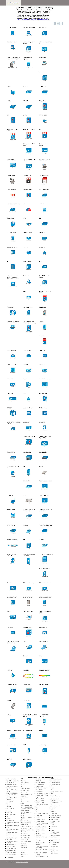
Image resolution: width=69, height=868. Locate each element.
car (51, 829)
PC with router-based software (12, 842)
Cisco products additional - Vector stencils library (39, 777)
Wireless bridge (40, 821)
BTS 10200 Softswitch (42, 853)
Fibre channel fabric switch (56, 840)
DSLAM (23, 849)
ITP (22, 779)
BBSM (23, 785)
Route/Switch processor (13, 825)
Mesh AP (38, 841)
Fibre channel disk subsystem (55, 836)
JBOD (52, 848)
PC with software (11, 845)
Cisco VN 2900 (40, 799)
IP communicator (55, 806)
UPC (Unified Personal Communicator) (56, 802)
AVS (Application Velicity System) (13, 830)
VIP (8, 816)
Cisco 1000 (24, 798)
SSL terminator (40, 785)
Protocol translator (11, 779)
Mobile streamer (55, 854)
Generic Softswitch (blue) (55, 785)
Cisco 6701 (24, 854)
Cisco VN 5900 (40, 801)
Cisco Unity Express (26, 821)
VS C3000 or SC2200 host (41, 850)
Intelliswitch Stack (55, 797)
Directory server (25, 810)
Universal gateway (55, 781)
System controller (26, 802)
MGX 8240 (24, 843)
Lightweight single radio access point (42, 824)
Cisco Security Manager (27, 827)
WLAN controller (40, 830)
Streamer (53, 808)
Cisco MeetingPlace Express (12, 798)
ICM (37, 808)
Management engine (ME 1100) (12, 839)
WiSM (38, 839)
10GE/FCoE (54, 827)
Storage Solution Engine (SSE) (13, 790)
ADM (23, 816)
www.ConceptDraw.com (14, 3)
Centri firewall (25, 825)
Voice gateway (25, 783)
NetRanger (24, 792)
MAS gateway (54, 850)
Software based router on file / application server (12, 795)
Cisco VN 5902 (40, 803)
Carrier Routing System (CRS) (57, 792)
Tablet (38, 817)
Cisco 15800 (39, 792)
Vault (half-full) (54, 819)
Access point (39, 812)
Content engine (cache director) (12, 833)
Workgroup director (12, 785)
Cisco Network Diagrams (22, 862)
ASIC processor (11, 846)
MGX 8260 (24, 847)
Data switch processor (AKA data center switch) (28, 829)
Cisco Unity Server (26, 823)
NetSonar (24, 796)
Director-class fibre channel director (55, 833)
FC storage (53, 795)
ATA (22, 786)
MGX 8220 (24, 845)
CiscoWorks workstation (13, 781)
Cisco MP (24, 832)
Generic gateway (55, 842)
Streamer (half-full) (55, 817)
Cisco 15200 (39, 790)
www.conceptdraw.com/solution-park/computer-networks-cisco (33, 19)
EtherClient (39, 816)
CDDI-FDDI (10, 813)
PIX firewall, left (25, 838)
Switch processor (11, 850)
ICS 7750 (38, 781)
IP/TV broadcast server (57, 779)
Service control (54, 799)
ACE (22, 804)
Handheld (53, 844)
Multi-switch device (11, 854)
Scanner (53, 825)
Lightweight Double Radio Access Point (41, 827)
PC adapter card (11, 815)
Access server (10, 783)
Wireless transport (41, 819)
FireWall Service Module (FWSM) (27, 818)
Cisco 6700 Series (26, 841)
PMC (52, 804)
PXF (8, 827)
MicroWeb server (26, 790)
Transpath (9, 803)
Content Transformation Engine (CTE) (42, 796)
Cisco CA (24, 781)
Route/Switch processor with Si (13, 823)
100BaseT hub (10, 809)
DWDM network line (56, 816)
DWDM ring (54, 814)
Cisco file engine (11, 836)
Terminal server (11, 820)
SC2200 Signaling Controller (41, 844)
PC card (38, 810)
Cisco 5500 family (11, 852)
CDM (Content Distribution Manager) (41, 787)
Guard (52, 788)
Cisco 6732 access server (26, 852)
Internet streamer (55, 846)
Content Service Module (42, 794)
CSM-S (9, 818)
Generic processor (11, 848)
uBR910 (9, 811)
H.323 (23, 856)
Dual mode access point (42, 814)
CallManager (25, 840)
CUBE (52, 830)
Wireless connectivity (41, 837)
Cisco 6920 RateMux (27, 794)
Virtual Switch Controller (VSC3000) (42, 847)
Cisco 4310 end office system (27, 813)
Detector (38, 855)
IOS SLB (9, 807)
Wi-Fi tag (38, 832)
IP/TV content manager (42, 856)
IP (22, 800)
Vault (52, 810)
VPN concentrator (41, 783)
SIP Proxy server (26, 788)
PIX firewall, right (26, 836)
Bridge (8, 805)
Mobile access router (56, 790)
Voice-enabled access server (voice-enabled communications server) (27, 807)
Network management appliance (12, 787)
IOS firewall (24, 834)
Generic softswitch (55, 783)
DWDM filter (54, 812)
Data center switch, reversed (56, 822)
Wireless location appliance (40, 834)
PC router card (10, 801)
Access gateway (40, 779)
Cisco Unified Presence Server (42, 805)
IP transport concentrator (10, 857)
